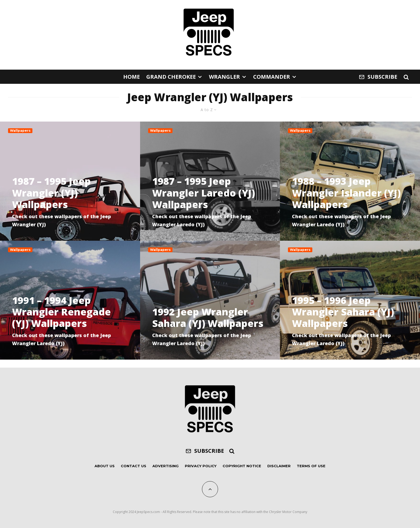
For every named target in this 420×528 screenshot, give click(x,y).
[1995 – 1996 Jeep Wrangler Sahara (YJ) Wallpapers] (350, 300)
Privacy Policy (201, 466)
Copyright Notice (242, 466)
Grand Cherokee (171, 77)
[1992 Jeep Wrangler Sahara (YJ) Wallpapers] (210, 300)
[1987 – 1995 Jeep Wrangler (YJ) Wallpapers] (70, 181)
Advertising (166, 466)
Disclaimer (279, 466)
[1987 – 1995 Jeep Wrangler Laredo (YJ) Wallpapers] (210, 181)
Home (132, 77)
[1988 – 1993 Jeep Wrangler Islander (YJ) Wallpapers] (350, 181)
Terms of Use (311, 466)
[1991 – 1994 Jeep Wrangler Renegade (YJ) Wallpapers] (70, 300)
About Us (105, 466)
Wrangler (224, 77)
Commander (272, 77)
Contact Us (134, 466)
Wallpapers (20, 131)
